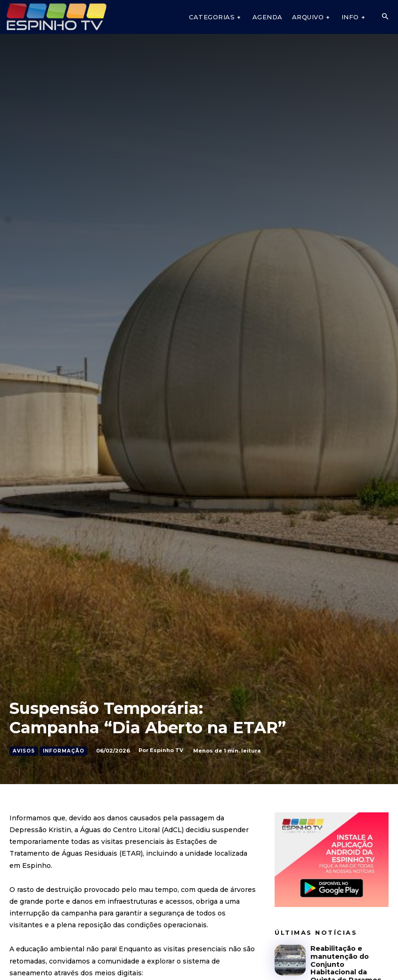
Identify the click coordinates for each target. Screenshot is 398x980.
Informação (64, 751)
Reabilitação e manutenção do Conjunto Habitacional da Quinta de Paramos (349, 959)
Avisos (24, 751)
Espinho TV (167, 750)
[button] (385, 17)
